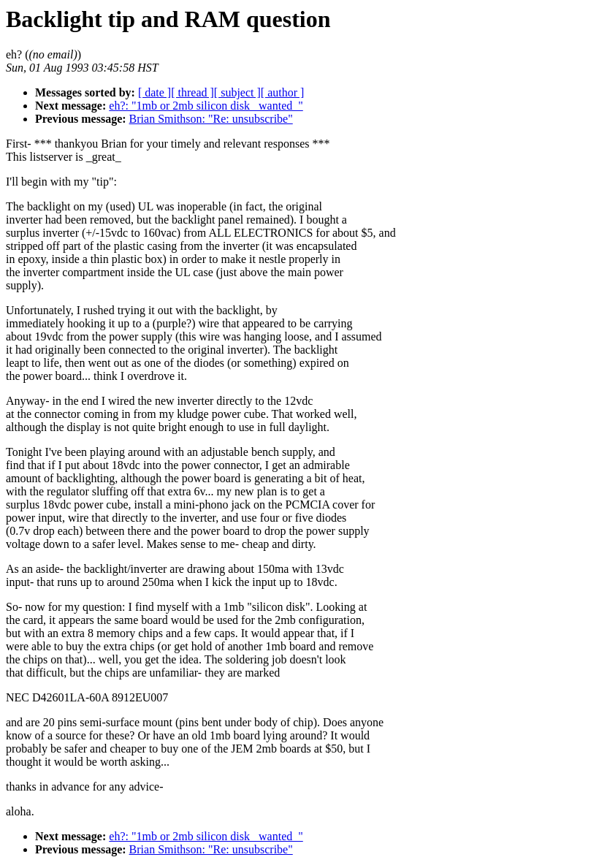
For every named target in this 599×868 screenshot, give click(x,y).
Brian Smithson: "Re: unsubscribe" (211, 119)
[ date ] (154, 92)
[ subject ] (237, 92)
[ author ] (283, 92)
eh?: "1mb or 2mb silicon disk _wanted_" (206, 106)
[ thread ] (192, 92)
